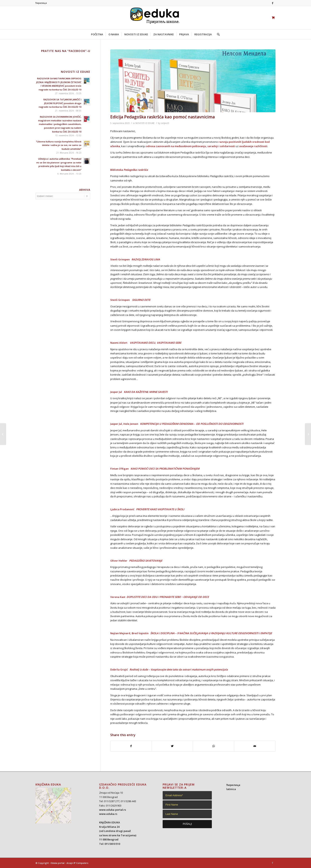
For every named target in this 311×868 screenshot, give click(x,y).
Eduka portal (58, 863)
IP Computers (81, 863)
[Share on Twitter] (172, 746)
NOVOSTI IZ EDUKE (145, 123)
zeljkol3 (165, 123)
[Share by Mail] (255, 746)
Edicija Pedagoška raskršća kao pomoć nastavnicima (163, 117)
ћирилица (41, 3)
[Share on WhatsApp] (214, 746)
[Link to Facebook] (273, 3)
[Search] (217, 34)
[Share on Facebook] (131, 746)
